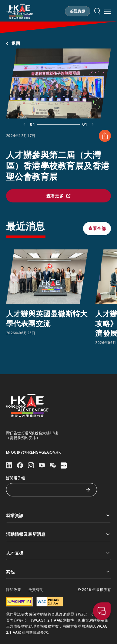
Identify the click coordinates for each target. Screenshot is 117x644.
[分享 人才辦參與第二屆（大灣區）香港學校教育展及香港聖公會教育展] (105, 136)
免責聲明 (36, 590)
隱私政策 (14, 590)
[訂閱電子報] (47, 490)
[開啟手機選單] (108, 11)
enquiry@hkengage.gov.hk (33, 452)
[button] (78, 11)
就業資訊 (59, 515)
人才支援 (59, 553)
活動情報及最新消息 (59, 534)
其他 (59, 572)
